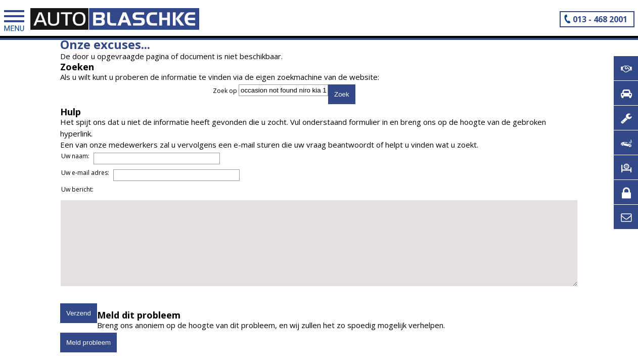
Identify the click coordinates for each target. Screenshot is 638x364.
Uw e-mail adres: (85, 173)
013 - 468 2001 (600, 19)
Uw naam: (75, 156)
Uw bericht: (77, 189)
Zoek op (226, 91)
